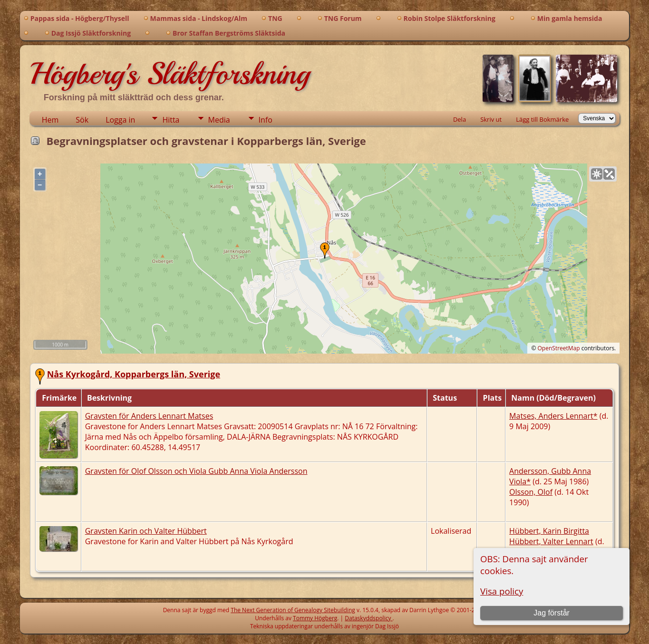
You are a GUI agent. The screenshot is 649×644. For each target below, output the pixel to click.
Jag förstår (552, 613)
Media (219, 120)
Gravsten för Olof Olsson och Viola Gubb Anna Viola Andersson (196, 471)
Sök (82, 120)
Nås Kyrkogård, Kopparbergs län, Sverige (134, 374)
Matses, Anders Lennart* (553, 416)
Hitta (171, 120)
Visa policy (502, 591)
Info (266, 120)
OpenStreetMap (559, 348)
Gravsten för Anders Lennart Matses (149, 416)
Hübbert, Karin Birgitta (549, 531)
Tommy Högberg (315, 618)
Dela (460, 119)
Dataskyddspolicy (368, 618)
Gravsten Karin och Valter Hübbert (146, 531)
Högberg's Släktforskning (170, 74)
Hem (50, 120)
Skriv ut (491, 119)
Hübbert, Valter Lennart (551, 541)
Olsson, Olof (531, 492)
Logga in (120, 120)
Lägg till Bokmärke (542, 119)
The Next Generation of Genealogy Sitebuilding (293, 610)
